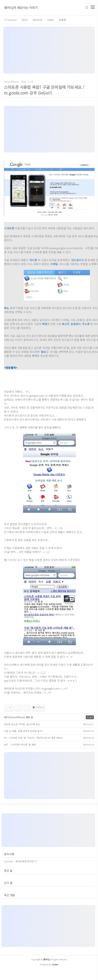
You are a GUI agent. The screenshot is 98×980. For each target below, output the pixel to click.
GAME (51, 20)
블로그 (45, 352)
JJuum (55, 964)
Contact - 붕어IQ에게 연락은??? (21, 861)
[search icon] (87, 8)
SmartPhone (12, 82)
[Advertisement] (49, 50)
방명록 (63, 20)
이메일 (54, 264)
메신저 (66, 324)
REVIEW (38, 20)
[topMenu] (93, 7)
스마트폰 (9, 228)
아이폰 (33, 260)
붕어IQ (47, 959)
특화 (45, 324)
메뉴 (7, 308)
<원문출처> (11, 368)
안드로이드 (78, 260)
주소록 (86, 324)
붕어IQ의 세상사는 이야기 (21, 8)
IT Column (10, 20)
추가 (35, 356)
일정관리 (76, 324)
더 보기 (90, 717)
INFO (25, 20)
